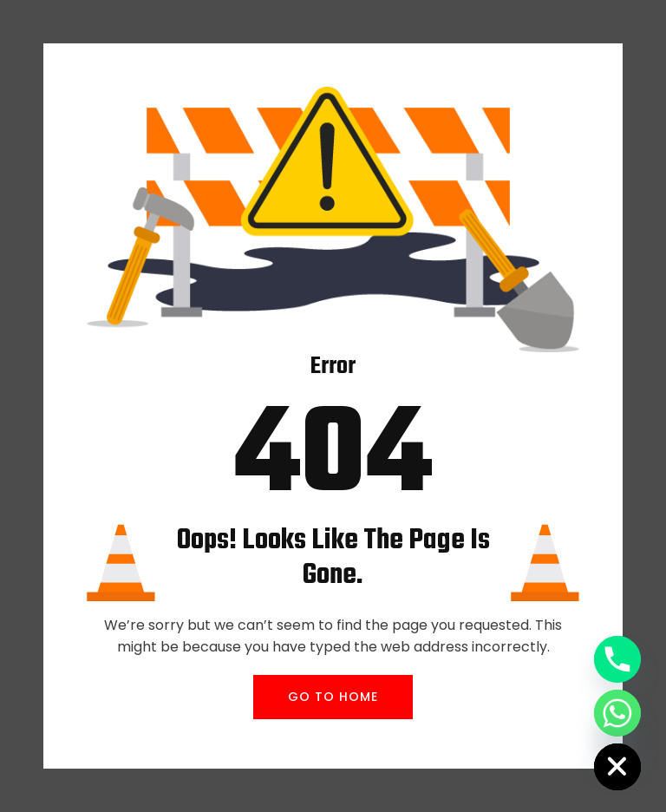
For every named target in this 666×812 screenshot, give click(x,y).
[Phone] (617, 659)
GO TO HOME (333, 697)
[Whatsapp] (617, 713)
